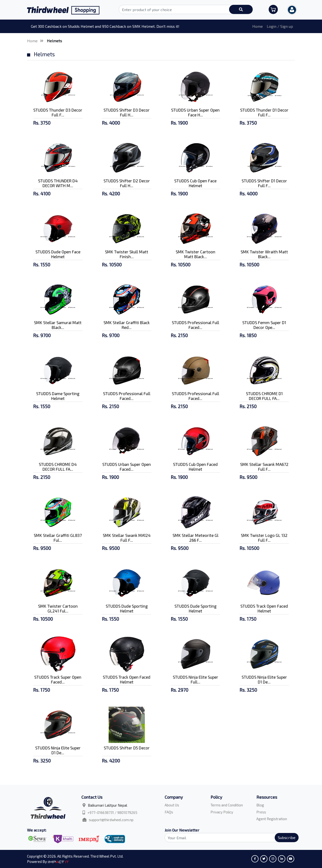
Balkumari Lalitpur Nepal (108, 805)
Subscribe (287, 837)
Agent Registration (272, 819)
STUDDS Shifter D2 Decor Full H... (127, 183)
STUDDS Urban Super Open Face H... (195, 112)
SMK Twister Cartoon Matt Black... (196, 254)
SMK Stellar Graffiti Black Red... (127, 325)
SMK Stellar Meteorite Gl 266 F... (196, 538)
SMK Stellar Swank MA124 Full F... (127, 538)
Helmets (54, 41)
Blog (260, 805)
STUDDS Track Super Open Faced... (58, 679)
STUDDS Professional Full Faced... (196, 325)
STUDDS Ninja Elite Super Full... (196, 679)
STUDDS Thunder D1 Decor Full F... (264, 112)
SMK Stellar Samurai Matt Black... (58, 325)
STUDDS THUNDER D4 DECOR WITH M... (58, 183)
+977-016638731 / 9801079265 (112, 812)
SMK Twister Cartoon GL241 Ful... (58, 608)
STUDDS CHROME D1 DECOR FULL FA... (264, 396)
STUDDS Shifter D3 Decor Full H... (127, 112)
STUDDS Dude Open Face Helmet (58, 254)
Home (258, 26)
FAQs (169, 812)
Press (261, 812)
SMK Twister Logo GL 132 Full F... (264, 538)
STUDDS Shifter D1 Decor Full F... (264, 183)
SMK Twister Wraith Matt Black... (264, 254)
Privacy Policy (222, 812)
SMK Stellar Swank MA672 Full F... (264, 467)
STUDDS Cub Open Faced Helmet (195, 467)
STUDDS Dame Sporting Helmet (58, 396)
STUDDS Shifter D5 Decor (127, 748)
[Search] (229, 838)
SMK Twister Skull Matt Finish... (127, 254)
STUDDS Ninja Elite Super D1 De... (264, 679)
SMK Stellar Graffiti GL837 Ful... (58, 538)
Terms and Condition (227, 805)
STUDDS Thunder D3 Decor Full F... (58, 112)
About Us (172, 805)
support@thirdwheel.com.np (111, 820)
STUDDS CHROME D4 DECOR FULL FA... (58, 467)
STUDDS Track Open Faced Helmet (264, 608)
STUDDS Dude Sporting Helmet (127, 608)
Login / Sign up (280, 26)
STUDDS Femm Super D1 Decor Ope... (264, 325)
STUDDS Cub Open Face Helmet (195, 183)
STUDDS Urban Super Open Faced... (127, 467)
